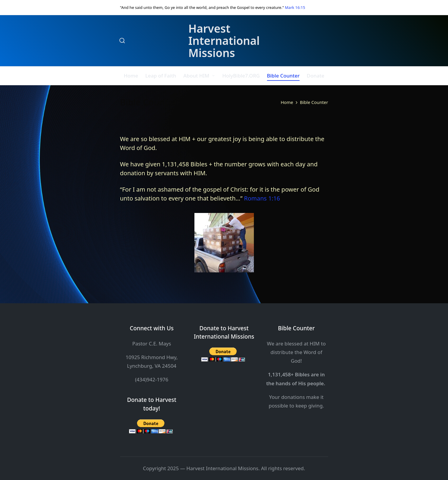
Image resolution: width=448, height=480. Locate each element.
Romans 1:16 (262, 198)
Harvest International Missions (224, 41)
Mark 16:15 (295, 7)
